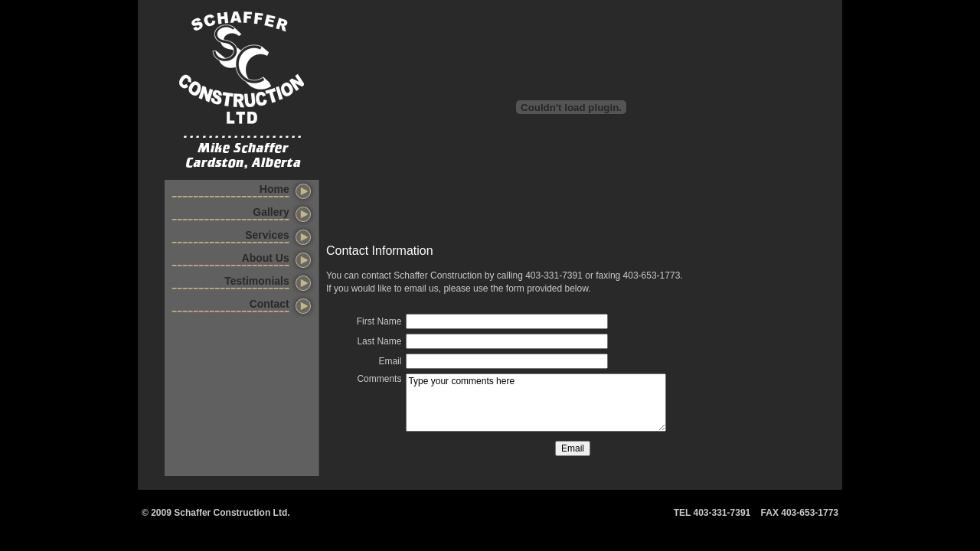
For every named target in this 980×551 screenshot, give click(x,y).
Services (267, 235)
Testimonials (257, 281)
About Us (266, 258)
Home (274, 189)
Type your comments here (536, 403)
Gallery (271, 212)
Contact (269, 304)
